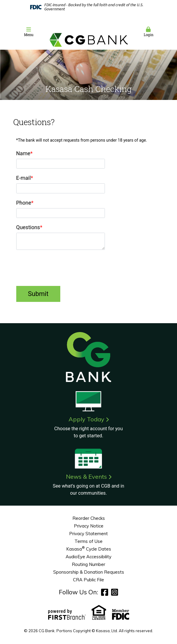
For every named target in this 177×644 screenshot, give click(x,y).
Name (23, 153)
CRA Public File (88, 580)
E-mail (24, 178)
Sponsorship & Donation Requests (89, 572)
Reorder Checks (89, 518)
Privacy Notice (89, 526)
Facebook (105, 592)
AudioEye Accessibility (88, 557)
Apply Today (86, 419)
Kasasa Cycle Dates (89, 549)
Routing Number (88, 564)
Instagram (115, 592)
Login (148, 32)
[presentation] (61, 268)
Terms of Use (88, 541)
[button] (29, 32)
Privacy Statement (88, 534)
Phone (24, 203)
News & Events (86, 476)
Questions (28, 227)
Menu (29, 32)
